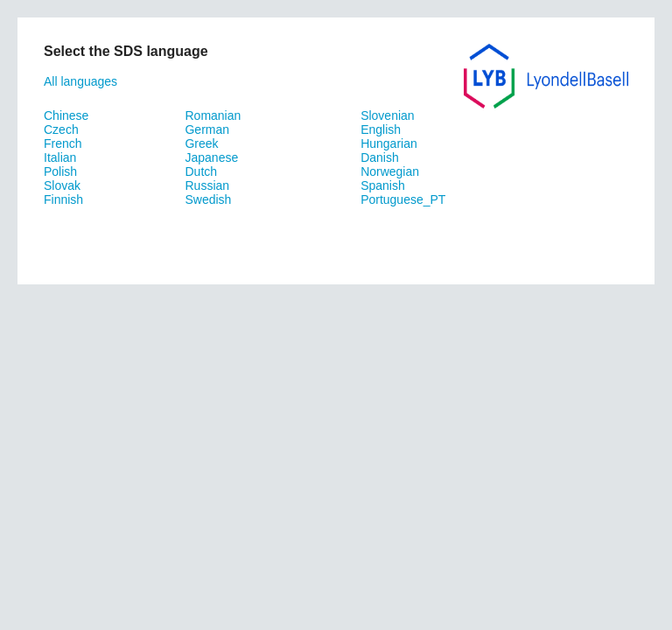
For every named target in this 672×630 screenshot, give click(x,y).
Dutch (201, 171)
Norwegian (390, 171)
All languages (80, 81)
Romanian (213, 115)
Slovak (62, 185)
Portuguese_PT (403, 199)
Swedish (208, 199)
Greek (201, 143)
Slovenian (388, 115)
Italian (60, 157)
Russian (207, 185)
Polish (60, 171)
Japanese (211, 157)
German (207, 129)
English (381, 129)
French (63, 143)
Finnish (63, 199)
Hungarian (389, 143)
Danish (380, 157)
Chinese (66, 115)
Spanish (383, 185)
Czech (61, 129)
